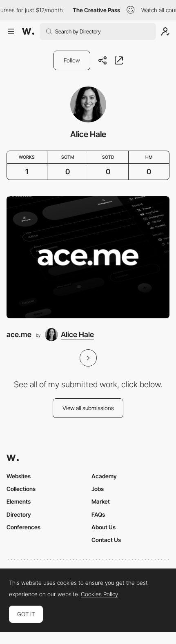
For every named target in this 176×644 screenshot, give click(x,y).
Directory (19, 514)
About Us (104, 527)
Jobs (98, 489)
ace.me (19, 334)
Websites (19, 476)
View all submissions (88, 408)
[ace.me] (88, 257)
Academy (104, 476)
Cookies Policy (99, 594)
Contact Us (106, 540)
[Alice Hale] (69, 335)
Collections (21, 489)
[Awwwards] (28, 31)
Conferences (23, 527)
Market (101, 501)
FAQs (98, 514)
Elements (19, 501)
